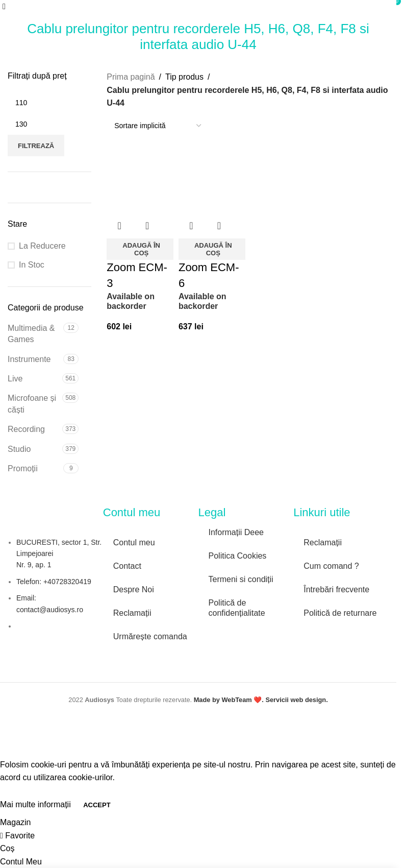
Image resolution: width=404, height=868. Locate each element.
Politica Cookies (238, 556)
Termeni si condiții (241, 579)
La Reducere (42, 246)
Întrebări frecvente (336, 589)
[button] (140, 249)
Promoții (23, 468)
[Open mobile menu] (4, 6)
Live (15, 379)
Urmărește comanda (150, 636)
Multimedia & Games (31, 334)
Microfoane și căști (32, 404)
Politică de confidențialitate (237, 608)
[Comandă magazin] (158, 126)
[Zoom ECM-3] (140, 180)
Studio (19, 449)
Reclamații (132, 613)
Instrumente (29, 359)
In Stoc (32, 265)
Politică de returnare (340, 613)
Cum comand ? (331, 566)
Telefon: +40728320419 (54, 582)
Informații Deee (236, 532)
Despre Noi (134, 589)
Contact (127, 566)
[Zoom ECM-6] (212, 180)
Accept (97, 805)
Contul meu (134, 542)
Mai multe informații (36, 804)
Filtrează (36, 146)
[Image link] (244, 636)
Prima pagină (131, 77)
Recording (26, 429)
